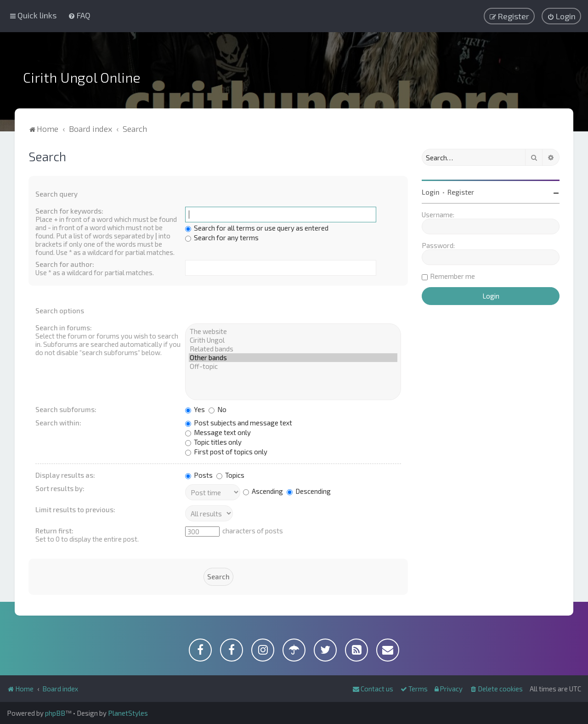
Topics (230, 475)
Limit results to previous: (75, 509)
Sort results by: (60, 488)
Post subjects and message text (239, 423)
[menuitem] (79, 15)
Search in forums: (64, 328)
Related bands (293, 349)
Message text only (218, 432)
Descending (309, 491)
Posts (199, 475)
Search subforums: (66, 409)
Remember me (452, 276)
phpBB (55, 713)
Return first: (54, 531)
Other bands (293, 358)
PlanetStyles (128, 713)
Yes (195, 409)
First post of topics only (226, 452)
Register (461, 192)
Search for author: (65, 264)
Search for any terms (222, 238)
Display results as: (65, 475)
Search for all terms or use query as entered (257, 228)
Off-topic (293, 366)
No (218, 409)
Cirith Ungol (293, 340)
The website (293, 331)
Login (431, 192)
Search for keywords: (69, 211)
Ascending (263, 491)
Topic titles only (213, 442)
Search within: (58, 423)
